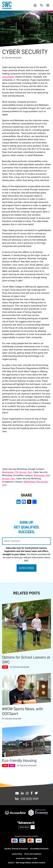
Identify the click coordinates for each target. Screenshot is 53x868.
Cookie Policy (17, 854)
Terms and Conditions (33, 854)
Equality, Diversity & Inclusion (16, 849)
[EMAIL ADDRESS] (26, 541)
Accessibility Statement (39, 849)
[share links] (34, 502)
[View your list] (35, 5)
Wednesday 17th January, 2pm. (17, 472)
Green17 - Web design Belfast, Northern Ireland (26, 863)
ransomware (8, 77)
